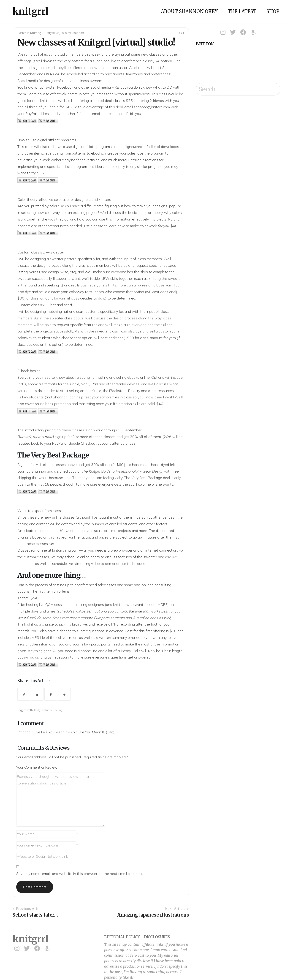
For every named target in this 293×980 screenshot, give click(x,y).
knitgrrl (31, 11)
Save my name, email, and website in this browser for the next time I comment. (80, 874)
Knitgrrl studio (43, 710)
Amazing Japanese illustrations (153, 915)
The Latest (242, 11)
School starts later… (35, 915)
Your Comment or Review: (37, 767)
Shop (273, 11)
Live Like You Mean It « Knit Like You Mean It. (69, 732)
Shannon (78, 33)
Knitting (36, 33)
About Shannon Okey (189, 11)
